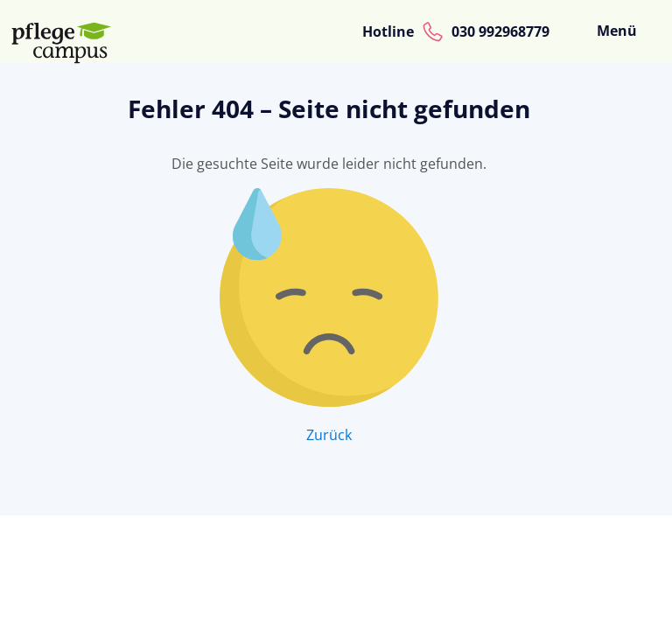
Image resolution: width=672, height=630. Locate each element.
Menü (617, 31)
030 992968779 (500, 31)
